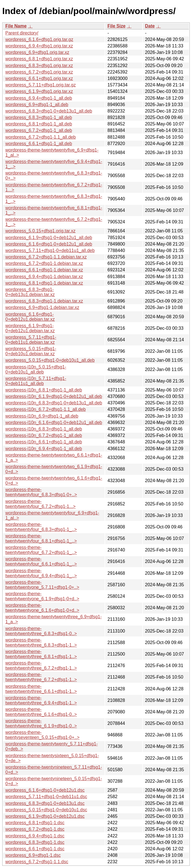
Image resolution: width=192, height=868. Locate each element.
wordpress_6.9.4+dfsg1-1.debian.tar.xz (44, 277)
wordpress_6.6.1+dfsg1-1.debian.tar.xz (44, 270)
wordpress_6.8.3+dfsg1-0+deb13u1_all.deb (49, 111)
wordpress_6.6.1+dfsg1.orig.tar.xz (39, 78)
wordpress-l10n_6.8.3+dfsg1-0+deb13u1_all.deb (54, 403)
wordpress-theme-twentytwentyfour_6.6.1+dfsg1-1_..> (41, 561)
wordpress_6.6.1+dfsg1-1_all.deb (39, 144)
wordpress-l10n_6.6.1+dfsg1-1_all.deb (44, 442)
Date (150, 26)
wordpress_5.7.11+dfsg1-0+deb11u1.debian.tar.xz (31, 340)
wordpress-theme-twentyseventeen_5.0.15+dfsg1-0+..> (42, 735)
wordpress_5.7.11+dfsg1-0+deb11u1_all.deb (50, 250)
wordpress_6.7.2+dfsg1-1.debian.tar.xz (44, 263)
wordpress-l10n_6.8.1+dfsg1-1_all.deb (44, 390)
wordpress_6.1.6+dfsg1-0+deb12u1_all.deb (49, 244)
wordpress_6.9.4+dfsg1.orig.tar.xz (39, 46)
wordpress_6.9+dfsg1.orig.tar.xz (37, 52)
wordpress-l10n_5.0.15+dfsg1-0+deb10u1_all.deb (36, 369)
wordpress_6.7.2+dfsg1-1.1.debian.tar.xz (46, 257)
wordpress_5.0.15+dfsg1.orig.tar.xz (40, 231)
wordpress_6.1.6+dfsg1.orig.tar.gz (39, 39)
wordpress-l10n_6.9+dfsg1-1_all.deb (42, 416)
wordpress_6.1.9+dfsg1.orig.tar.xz (39, 91)
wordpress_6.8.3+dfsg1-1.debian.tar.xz (44, 301)
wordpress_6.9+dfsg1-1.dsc (33, 855)
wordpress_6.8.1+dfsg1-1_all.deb (39, 124)
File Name (16, 26)
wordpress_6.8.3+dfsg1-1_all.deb (39, 117)
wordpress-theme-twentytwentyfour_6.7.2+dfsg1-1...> (40, 504)
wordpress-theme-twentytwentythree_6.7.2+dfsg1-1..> (41, 666)
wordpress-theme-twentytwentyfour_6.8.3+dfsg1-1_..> (41, 527)
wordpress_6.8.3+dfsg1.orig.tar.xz (39, 66)
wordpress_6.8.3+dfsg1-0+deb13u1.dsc (45, 803)
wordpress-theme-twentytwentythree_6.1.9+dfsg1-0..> (41, 723)
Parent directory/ (22, 33)
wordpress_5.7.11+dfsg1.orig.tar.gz (40, 85)
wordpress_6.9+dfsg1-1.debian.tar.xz (42, 307)
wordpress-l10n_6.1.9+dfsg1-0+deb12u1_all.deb (54, 396)
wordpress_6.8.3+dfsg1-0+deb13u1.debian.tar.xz (30, 292)
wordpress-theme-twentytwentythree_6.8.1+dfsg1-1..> (41, 654)
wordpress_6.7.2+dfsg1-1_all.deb (39, 130)
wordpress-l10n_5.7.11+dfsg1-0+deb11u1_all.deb (36, 381)
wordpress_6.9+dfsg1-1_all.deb (37, 105)
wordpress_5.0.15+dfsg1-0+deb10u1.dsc (46, 810)
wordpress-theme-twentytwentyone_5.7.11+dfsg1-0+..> (42, 585)
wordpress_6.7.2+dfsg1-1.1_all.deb (40, 137)
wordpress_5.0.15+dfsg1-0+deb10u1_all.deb (50, 360)
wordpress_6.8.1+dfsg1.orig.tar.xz (39, 59)
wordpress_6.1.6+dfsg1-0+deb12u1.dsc (45, 790)
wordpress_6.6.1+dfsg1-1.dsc (35, 849)
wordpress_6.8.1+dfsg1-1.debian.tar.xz (44, 283)
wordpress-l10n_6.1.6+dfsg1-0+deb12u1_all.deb (54, 422)
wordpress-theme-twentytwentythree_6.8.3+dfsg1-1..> (41, 643)
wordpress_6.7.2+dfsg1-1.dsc (35, 829)
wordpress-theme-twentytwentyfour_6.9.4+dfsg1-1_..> (41, 573)
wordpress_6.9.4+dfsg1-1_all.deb (39, 98)
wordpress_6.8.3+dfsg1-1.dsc (35, 842)
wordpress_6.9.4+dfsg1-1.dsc (35, 836)
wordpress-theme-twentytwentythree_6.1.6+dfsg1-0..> (41, 712)
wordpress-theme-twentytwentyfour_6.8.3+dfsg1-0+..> (41, 492)
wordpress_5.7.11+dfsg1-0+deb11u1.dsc (46, 797)
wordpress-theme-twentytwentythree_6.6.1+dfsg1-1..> (41, 689)
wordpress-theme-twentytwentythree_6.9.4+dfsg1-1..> (41, 700)
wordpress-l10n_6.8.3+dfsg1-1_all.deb (44, 429)
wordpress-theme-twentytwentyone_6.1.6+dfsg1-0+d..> (42, 608)
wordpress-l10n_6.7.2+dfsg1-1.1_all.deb (46, 409)
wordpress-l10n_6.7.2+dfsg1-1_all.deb (44, 435)
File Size (116, 26)
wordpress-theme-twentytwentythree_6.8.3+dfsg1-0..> (41, 631)
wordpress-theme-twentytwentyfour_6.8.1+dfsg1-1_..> (41, 538)
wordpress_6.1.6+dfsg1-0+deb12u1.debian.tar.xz (30, 317)
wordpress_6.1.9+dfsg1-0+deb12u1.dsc (45, 816)
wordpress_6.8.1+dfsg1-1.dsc (35, 823)
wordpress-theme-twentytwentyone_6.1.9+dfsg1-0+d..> (42, 596)
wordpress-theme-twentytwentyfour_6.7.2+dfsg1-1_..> (41, 550)
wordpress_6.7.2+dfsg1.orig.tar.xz (39, 72)
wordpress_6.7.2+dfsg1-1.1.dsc (37, 862)
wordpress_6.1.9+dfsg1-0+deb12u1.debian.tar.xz (30, 328)
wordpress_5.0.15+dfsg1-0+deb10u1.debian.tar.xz (31, 351)
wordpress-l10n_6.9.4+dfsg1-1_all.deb (44, 449)
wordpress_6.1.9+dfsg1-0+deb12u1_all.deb (49, 238)
